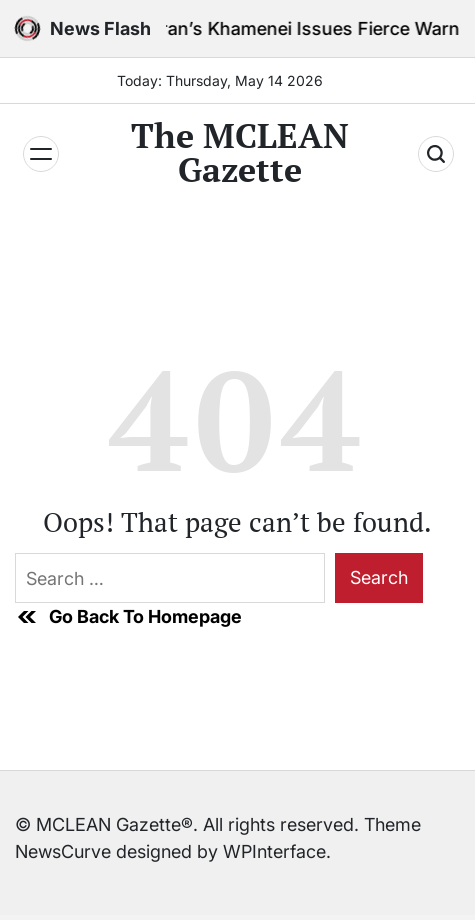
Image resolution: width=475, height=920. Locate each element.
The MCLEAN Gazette (240, 153)
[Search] (436, 154)
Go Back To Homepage (128, 617)
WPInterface (274, 851)
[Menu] (41, 154)
